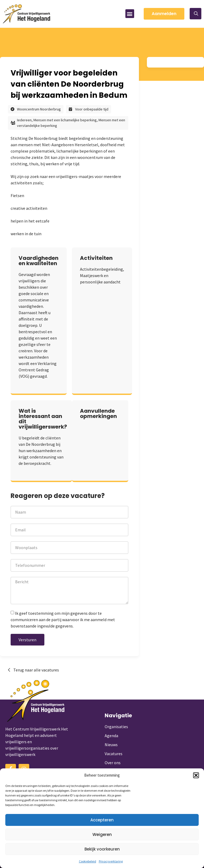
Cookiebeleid (88, 861)
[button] (196, 775)
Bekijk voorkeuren (102, 849)
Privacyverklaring (111, 861)
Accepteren (102, 820)
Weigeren (102, 834)
